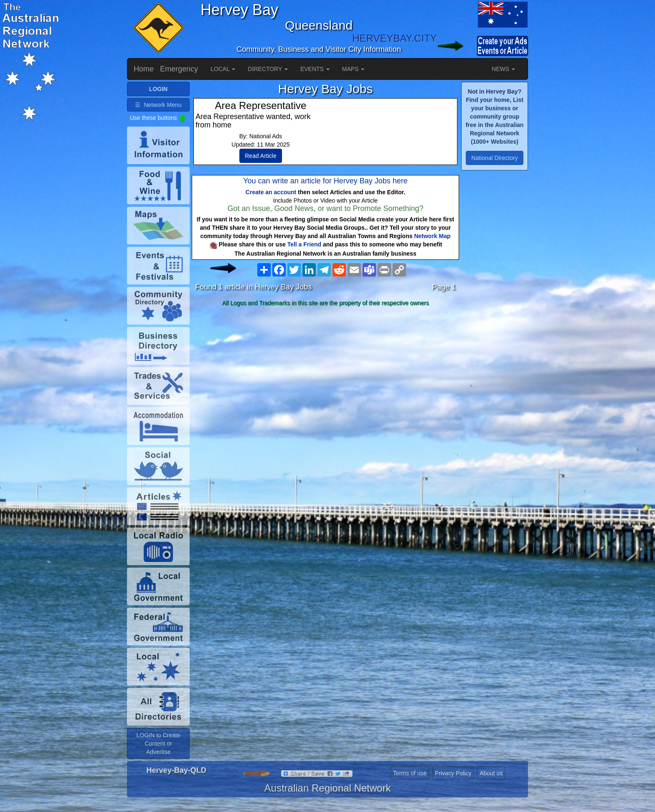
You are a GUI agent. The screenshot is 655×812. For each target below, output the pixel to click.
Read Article (260, 156)
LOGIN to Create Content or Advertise (158, 743)
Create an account (271, 192)
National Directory (494, 158)
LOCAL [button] (223, 69)
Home (144, 69)
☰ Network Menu (158, 105)
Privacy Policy (453, 773)
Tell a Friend (304, 244)
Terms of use (410, 773)
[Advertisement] (325, 376)
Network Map (432, 236)
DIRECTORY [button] (268, 69)
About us (491, 773)
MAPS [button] (353, 69)
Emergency (179, 69)
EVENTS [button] (315, 69)
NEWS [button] (503, 69)
